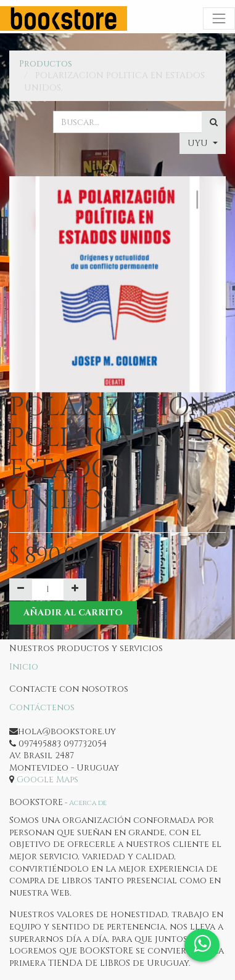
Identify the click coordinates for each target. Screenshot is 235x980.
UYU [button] (199, 143)
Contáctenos (42, 707)
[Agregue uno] (75, 589)
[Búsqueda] (214, 122)
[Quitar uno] (21, 589)
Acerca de (88, 803)
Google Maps (47, 780)
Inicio (24, 667)
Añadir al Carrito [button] (73, 613)
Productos (46, 64)
